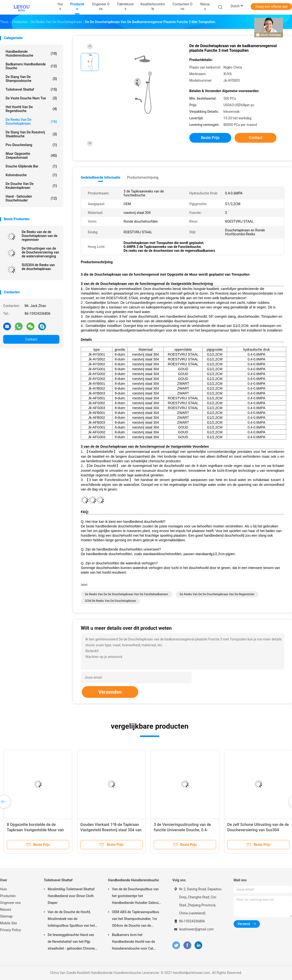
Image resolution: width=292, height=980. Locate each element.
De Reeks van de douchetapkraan (31, 122)
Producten (8, 896)
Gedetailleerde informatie (100, 177)
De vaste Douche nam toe (31, 98)
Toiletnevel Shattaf (31, 89)
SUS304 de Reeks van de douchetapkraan (38, 267)
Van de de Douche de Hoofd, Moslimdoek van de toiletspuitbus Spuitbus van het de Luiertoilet (71, 919)
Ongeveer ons (10, 903)
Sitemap (6, 916)
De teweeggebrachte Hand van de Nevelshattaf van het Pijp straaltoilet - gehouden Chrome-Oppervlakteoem (72, 942)
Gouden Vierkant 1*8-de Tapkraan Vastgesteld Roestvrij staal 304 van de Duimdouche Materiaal (111, 830)
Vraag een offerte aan (271, 7)
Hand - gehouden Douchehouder (31, 198)
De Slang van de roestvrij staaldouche (31, 134)
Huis (3, 889)
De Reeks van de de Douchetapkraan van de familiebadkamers (127, 594)
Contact (31, 339)
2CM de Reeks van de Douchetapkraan (110, 601)
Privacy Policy (10, 930)
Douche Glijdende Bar (31, 166)
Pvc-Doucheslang (31, 145)
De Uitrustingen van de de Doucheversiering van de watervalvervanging (40, 252)
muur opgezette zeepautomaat (31, 156)
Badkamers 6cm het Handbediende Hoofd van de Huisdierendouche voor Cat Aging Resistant (133, 942)
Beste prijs (210, 138)
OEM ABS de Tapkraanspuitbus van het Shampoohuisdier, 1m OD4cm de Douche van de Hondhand (136, 919)
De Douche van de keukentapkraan (31, 186)
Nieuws (6, 910)
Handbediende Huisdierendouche (31, 53)
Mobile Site (9, 923)
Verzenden (110, 692)
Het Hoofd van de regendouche (31, 109)
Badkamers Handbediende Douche (31, 66)
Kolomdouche (31, 175)
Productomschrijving (143, 177)
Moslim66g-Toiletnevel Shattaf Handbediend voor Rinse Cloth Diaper (71, 896)
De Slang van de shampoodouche (31, 79)
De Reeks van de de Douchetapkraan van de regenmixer (40, 236)
